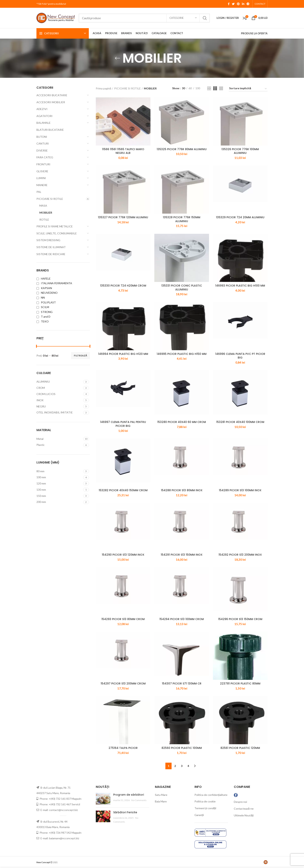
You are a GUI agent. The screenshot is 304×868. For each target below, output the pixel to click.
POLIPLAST (46, 302)
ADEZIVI (42, 109)
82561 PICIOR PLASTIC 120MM (240, 748)
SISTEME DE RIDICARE (51, 254)
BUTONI (42, 137)
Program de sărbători (129, 795)
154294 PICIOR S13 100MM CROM (182, 619)
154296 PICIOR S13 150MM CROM (240, 619)
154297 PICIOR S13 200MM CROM (123, 683)
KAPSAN (44, 288)
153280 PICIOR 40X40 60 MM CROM (182, 422)
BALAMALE (44, 123)
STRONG (44, 312)
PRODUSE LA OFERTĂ (254, 33)
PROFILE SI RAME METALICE (55, 226)
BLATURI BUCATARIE (50, 130)
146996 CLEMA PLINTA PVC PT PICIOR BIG (240, 356)
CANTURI (43, 143)
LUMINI (41, 178)
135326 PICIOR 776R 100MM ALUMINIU (240, 151)
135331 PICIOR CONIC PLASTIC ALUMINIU (182, 288)
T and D (43, 317)
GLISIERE (42, 171)
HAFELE (44, 279)
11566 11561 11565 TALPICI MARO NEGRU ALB (123, 151)
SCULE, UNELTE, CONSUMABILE (57, 233)
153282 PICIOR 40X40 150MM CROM (123, 490)
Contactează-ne (244, 809)
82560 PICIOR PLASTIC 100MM (182, 748)
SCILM (43, 307)
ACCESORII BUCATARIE (52, 95)
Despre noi (240, 802)
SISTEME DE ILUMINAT (51, 247)
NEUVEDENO (47, 293)
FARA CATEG (45, 157)
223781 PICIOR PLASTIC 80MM (240, 683)
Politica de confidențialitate (211, 795)
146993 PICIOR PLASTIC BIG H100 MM (240, 286)
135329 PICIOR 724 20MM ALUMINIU (240, 217)
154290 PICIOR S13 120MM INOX (123, 555)
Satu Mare (161, 795)
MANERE (42, 185)
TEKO (43, 321)
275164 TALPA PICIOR (123, 748)
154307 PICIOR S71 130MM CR (182, 683)
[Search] (144, 18)
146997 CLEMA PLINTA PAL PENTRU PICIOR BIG (123, 424)
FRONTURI (43, 164)
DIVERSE (42, 150)
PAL (39, 192)
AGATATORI (44, 116)
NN (41, 298)
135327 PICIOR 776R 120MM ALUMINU (123, 217)
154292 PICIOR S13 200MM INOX (240, 555)
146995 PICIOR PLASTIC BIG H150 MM (182, 354)
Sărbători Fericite (125, 812)
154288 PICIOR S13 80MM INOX (182, 490)
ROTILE (44, 220)
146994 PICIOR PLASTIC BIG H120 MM (123, 354)
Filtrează (80, 356)
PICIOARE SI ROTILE (50, 199)
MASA (43, 206)
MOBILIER (46, 213)
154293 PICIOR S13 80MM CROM (123, 619)
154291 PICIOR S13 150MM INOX (182, 555)
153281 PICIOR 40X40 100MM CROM (240, 422)
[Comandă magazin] (248, 89)
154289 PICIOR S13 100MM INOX (240, 490)
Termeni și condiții (205, 808)
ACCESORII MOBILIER (51, 102)
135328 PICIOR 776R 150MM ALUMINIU (182, 219)
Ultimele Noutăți (244, 815)
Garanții (199, 815)
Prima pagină (104, 88)
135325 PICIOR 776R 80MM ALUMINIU (182, 149)
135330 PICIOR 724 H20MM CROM (123, 286)
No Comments (139, 800)
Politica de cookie (205, 801)
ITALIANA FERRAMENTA (54, 283)
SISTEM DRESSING (48, 240)
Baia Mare (161, 801)
